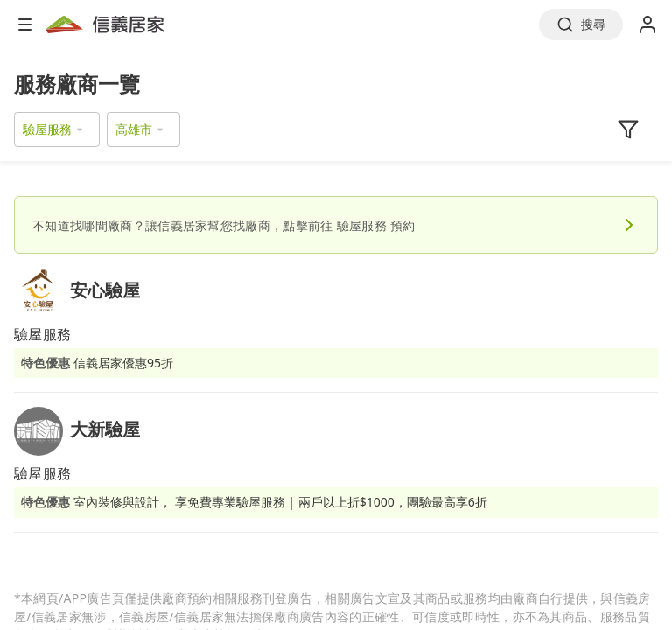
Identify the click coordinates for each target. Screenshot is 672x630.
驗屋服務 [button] (47, 129)
